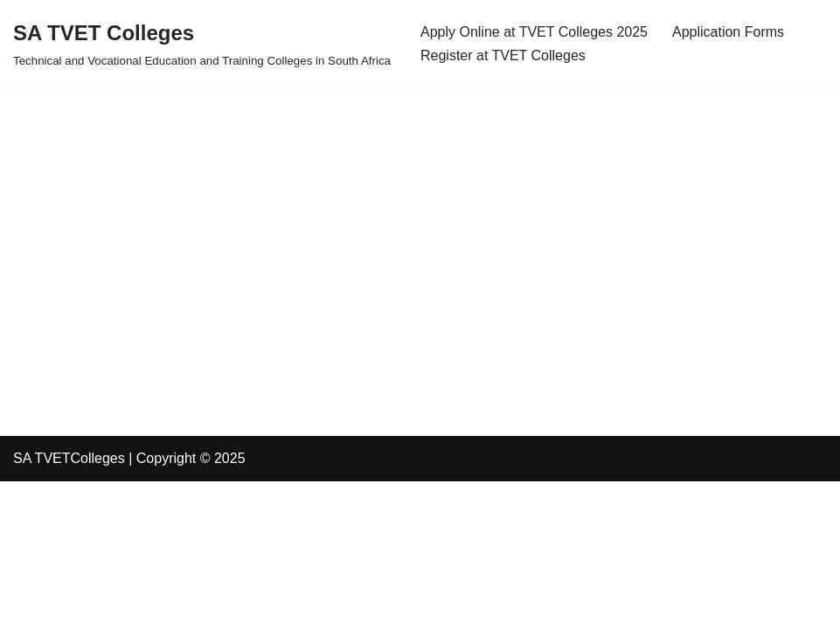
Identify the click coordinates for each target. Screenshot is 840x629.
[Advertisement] (420, 209)
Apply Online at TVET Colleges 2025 (534, 32)
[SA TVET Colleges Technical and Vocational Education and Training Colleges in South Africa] (202, 43)
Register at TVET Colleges (503, 55)
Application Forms (728, 32)
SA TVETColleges (69, 458)
